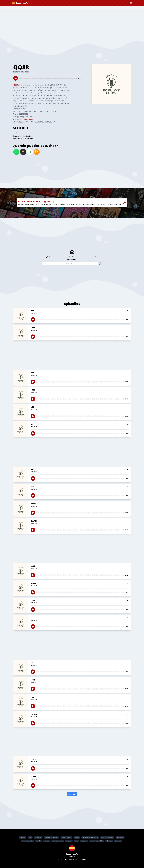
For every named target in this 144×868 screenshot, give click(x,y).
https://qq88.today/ (27, 119)
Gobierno (84, 841)
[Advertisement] (72, 22)
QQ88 (16, 85)
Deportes (118, 841)
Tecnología (120, 838)
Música (77, 838)
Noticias (69, 841)
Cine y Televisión (28, 841)
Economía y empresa (52, 838)
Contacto (84, 859)
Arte (30, 838)
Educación (38, 838)
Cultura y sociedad (107, 838)
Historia (47, 841)
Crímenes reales (58, 841)
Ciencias (109, 841)
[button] (131, 3)
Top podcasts (67, 859)
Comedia (23, 838)
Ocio (76, 841)
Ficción (38, 841)
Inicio (59, 859)
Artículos (76, 859)
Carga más (72, 794)
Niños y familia (66, 838)
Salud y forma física (97, 841)
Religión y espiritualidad (90, 838)
